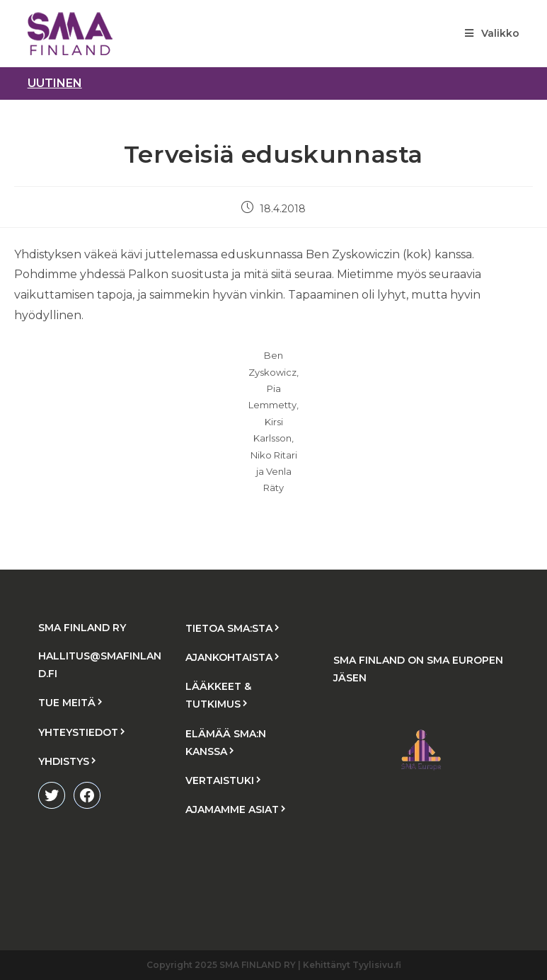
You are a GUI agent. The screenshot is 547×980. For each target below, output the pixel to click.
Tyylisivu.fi (377, 965)
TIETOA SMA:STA (229, 628)
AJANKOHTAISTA (229, 657)
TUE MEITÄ (67, 703)
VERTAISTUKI (220, 780)
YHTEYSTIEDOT (78, 732)
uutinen (55, 83)
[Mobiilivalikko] (492, 33)
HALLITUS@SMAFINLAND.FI (100, 665)
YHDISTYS (64, 761)
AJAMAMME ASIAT (232, 809)
